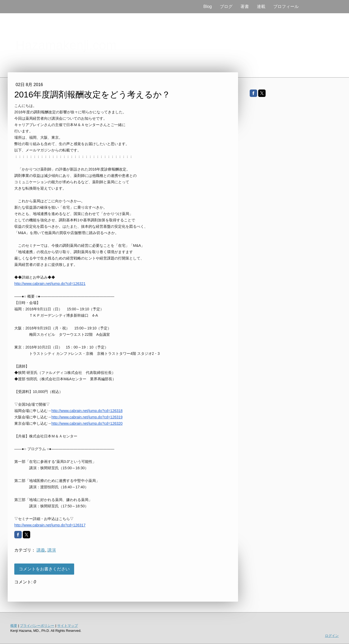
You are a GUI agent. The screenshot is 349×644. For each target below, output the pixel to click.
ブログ (226, 6)
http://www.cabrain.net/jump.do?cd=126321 (50, 284)
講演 (52, 550)
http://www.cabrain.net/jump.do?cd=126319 (87, 417)
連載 (261, 6)
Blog (208, 6)
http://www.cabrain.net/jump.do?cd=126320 (87, 423)
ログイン (332, 636)
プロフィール (286, 6)
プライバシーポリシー (37, 626)
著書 (245, 6)
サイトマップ (68, 626)
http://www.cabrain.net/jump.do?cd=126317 (50, 525)
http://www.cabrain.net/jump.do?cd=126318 (87, 411)
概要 (14, 626)
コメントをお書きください (44, 569)
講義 (41, 550)
